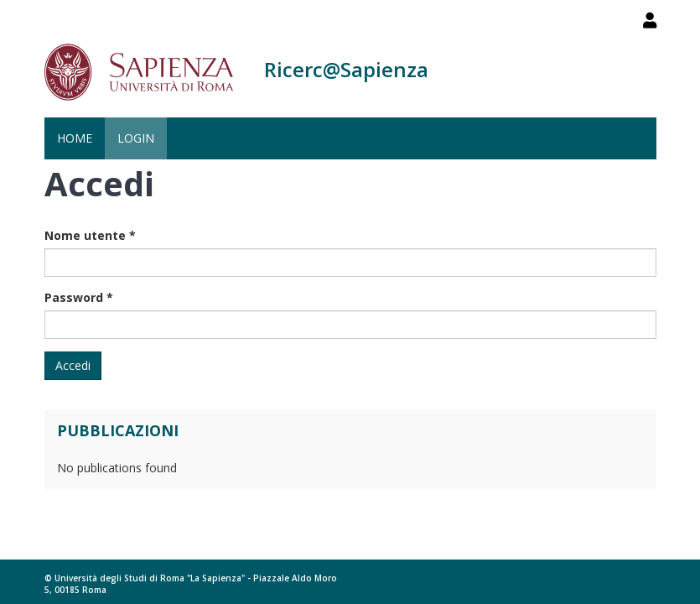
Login (136, 138)
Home (75, 138)
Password (79, 297)
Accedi (73, 365)
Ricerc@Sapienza (346, 69)
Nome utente (90, 235)
